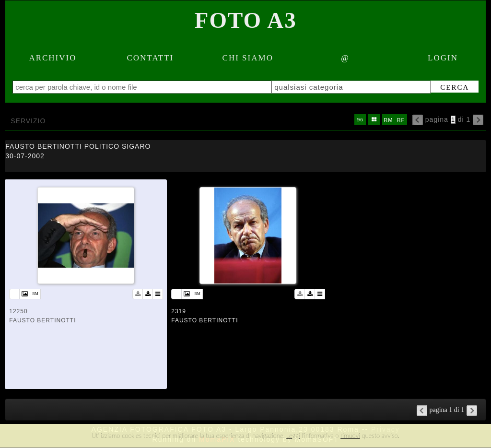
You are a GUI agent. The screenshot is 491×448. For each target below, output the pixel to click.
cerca (455, 87)
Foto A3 (246, 20)
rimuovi (350, 436)
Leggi (293, 436)
